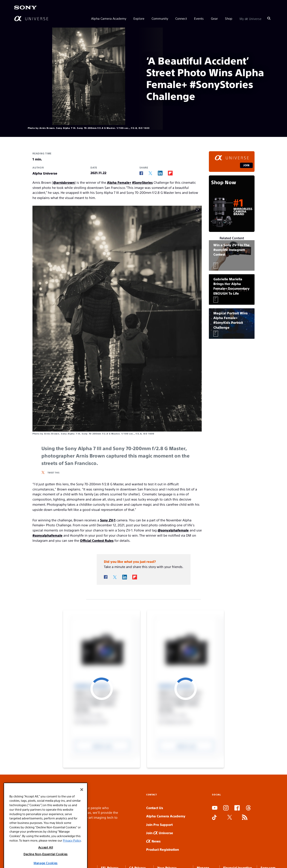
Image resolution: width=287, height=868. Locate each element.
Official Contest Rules (97, 540)
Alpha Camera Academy (109, 18)
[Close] (82, 815)
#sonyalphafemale (47, 535)
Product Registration (163, 849)
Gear (214, 18)
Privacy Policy (72, 866)
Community (160, 18)
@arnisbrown (64, 182)
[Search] (269, 18)
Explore (139, 18)
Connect (181, 18)
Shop (229, 18)
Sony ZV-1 (108, 520)
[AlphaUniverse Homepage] (31, 18)
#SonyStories (142, 182)
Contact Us (155, 808)
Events (199, 18)
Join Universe (160, 833)
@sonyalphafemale (173, 530)
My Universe (251, 18)
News (153, 841)
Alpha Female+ (119, 182)
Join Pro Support (159, 824)
